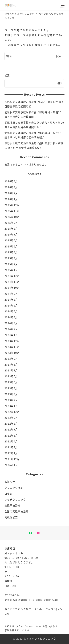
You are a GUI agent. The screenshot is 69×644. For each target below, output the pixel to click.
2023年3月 (11, 394)
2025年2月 (11, 264)
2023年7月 (11, 370)
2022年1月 (11, 453)
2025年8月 (11, 229)
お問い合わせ (50, 626)
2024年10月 (12, 288)
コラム (9, 494)
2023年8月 (11, 365)
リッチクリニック (15, 500)
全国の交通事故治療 (17, 511)
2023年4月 (11, 388)
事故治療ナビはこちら (17, 630)
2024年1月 (11, 335)
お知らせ (10, 482)
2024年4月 (11, 317)
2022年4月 (11, 441)
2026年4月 (11, 181)
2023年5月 (11, 382)
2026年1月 (11, 199)
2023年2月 (11, 400)
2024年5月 (11, 311)
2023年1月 (11, 406)
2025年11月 (12, 211)
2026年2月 (11, 193)
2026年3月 (11, 187)
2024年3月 (11, 323)
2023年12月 (12, 341)
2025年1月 (11, 270)
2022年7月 (11, 429)
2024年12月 (12, 276)
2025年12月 (12, 205)
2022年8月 (11, 424)
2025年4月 (11, 252)
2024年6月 (11, 305)
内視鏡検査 (11, 517)
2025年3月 (11, 258)
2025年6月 (11, 240)
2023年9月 (11, 359)
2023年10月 (12, 353)
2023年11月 (12, 347)
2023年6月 (11, 376)
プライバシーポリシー (29, 626)
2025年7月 (11, 234)
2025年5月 (11, 246)
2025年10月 (12, 217)
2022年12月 (12, 412)
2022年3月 (11, 447)
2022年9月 (11, 418)
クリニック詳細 (14, 488)
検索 (59, 56)
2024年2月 (11, 329)
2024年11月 (12, 282)
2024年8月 (11, 300)
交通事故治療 (13, 505)
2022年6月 (11, 436)
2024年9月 (11, 294)
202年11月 (11, 465)
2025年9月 (11, 223)
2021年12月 (12, 459)
